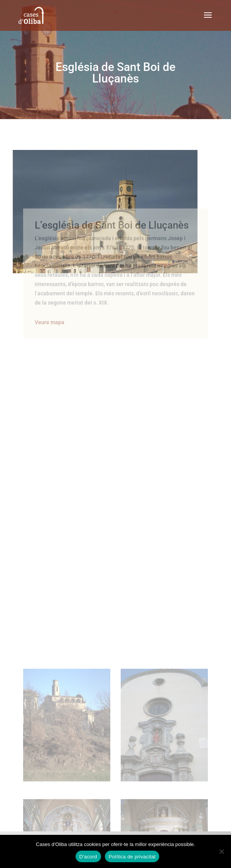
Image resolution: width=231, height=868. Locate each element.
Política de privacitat (132, 857)
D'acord (88, 857)
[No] (221, 851)
